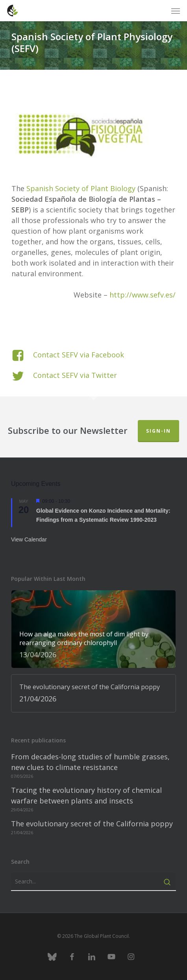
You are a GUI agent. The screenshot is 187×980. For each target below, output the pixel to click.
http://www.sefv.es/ (143, 295)
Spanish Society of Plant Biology (81, 188)
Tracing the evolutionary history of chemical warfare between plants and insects (86, 795)
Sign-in (158, 431)
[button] (176, 11)
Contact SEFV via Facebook (79, 355)
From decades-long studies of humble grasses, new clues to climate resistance (90, 762)
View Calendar (29, 539)
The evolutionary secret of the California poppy (92, 824)
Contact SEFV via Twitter (75, 375)
